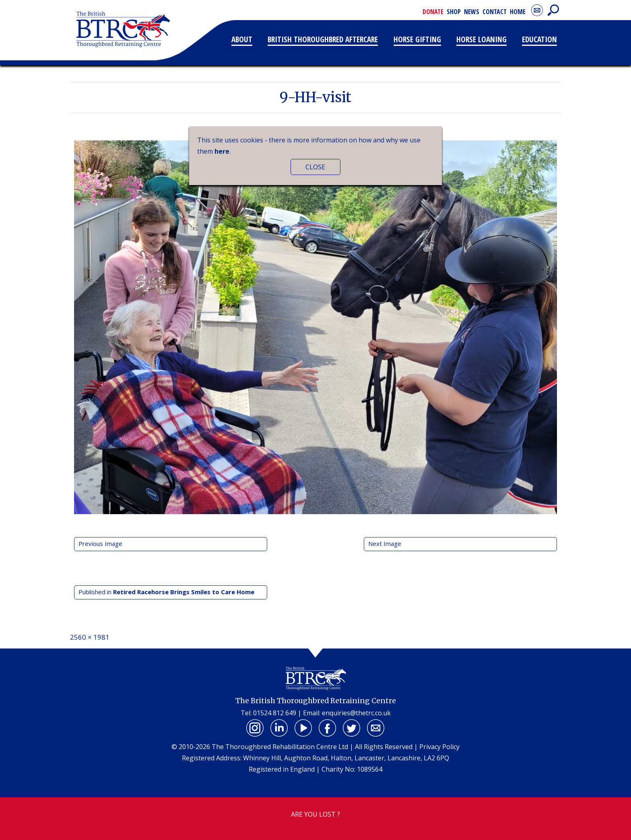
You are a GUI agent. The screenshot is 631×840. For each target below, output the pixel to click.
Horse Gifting (417, 39)
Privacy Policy (439, 747)
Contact (495, 12)
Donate (433, 12)
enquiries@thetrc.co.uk (356, 713)
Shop (454, 12)
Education (539, 39)
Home (518, 12)
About (242, 39)
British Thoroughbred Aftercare (323, 39)
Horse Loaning (481, 39)
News (472, 12)
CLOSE (315, 167)
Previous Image (100, 544)
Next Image (385, 544)
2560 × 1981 (90, 637)
